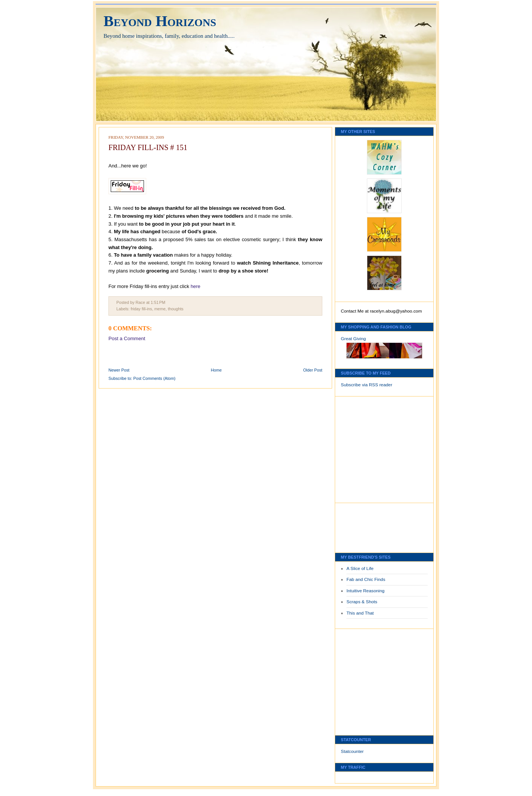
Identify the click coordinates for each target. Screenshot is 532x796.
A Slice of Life (360, 568)
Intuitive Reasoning (366, 591)
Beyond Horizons (160, 21)
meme (160, 309)
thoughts (176, 309)
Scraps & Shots (362, 602)
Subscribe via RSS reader (367, 385)
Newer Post (119, 370)
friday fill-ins (142, 309)
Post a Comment (127, 338)
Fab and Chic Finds (366, 579)
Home (216, 370)
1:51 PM (158, 302)
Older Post (313, 370)
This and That (360, 613)
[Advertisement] (363, 448)
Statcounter (352, 751)
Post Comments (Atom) (155, 378)
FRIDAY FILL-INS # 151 (148, 147)
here (195, 286)
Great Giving (353, 339)
